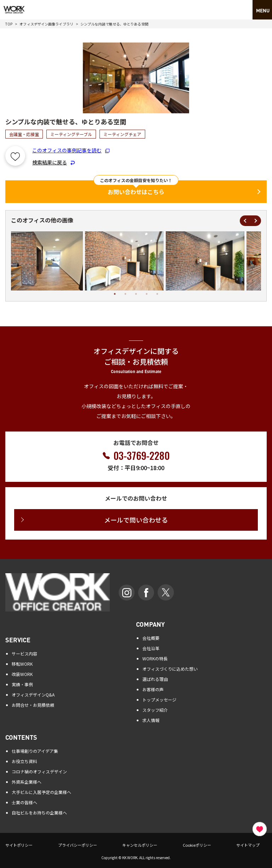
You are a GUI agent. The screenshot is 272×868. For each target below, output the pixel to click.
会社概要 (151, 638)
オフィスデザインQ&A (33, 695)
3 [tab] (136, 294)
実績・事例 (22, 684)
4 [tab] (147, 294)
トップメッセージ (159, 700)
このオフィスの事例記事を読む (71, 150)
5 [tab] (157, 294)
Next (256, 221)
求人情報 (151, 720)
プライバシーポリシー (78, 845)
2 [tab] (125, 294)
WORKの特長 (155, 658)
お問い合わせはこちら (136, 192)
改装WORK (22, 674)
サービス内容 (24, 653)
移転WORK (22, 664)
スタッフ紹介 (155, 710)
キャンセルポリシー (140, 845)
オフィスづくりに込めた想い (170, 669)
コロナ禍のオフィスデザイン (39, 771)
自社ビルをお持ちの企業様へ (39, 813)
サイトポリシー (19, 845)
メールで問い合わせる (136, 520)
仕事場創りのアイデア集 (35, 751)
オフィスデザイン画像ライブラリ (46, 24)
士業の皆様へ (24, 802)
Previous (245, 221)
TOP (9, 24)
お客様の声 (153, 689)
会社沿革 (151, 648)
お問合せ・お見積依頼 (33, 705)
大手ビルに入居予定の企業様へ (41, 792)
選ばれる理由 (155, 679)
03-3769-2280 (141, 455)
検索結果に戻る (53, 162)
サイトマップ (248, 845)
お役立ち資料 (24, 761)
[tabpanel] (124, 261)
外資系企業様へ (27, 782)
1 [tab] (115, 294)
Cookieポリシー (197, 845)
